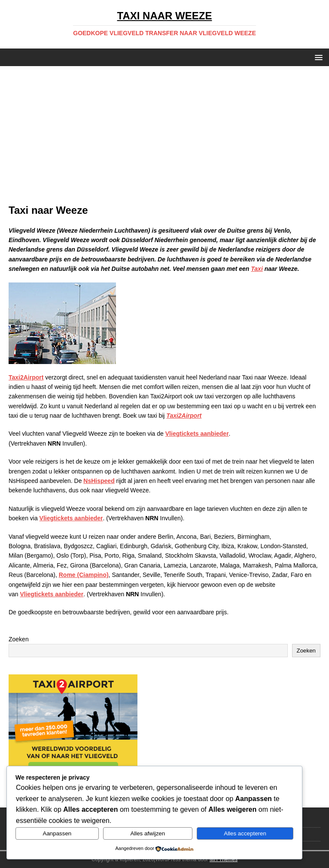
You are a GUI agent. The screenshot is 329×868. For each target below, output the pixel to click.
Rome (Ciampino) (84, 575)
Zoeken (19, 639)
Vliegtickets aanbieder (197, 434)
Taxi (257, 269)
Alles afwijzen (148, 833)
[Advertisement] (164, 139)
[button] (317, 57)
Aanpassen (57, 833)
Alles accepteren (245, 833)
